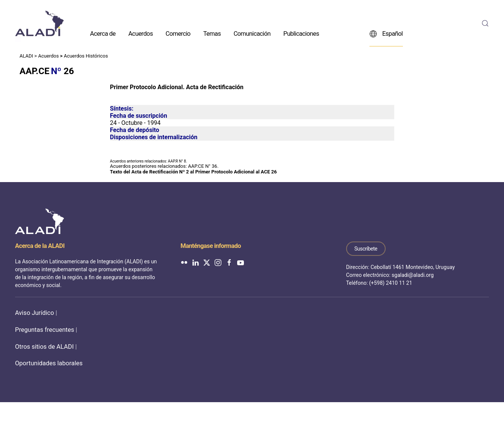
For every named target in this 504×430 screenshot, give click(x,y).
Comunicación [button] (252, 33)
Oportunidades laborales (49, 363)
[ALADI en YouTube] (241, 262)
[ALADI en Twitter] (207, 262)
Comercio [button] (178, 33)
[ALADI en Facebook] (229, 262)
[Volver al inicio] (39, 23)
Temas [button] (212, 33)
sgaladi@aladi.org (413, 275)
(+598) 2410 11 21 (391, 283)
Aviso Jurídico (35, 313)
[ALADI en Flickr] (184, 262)
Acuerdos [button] (140, 33)
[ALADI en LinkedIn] (195, 262)
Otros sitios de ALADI (44, 347)
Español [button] (386, 33)
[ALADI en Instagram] (218, 262)
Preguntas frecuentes (45, 330)
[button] (485, 23)
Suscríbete (366, 249)
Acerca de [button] (103, 33)
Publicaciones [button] (301, 33)
